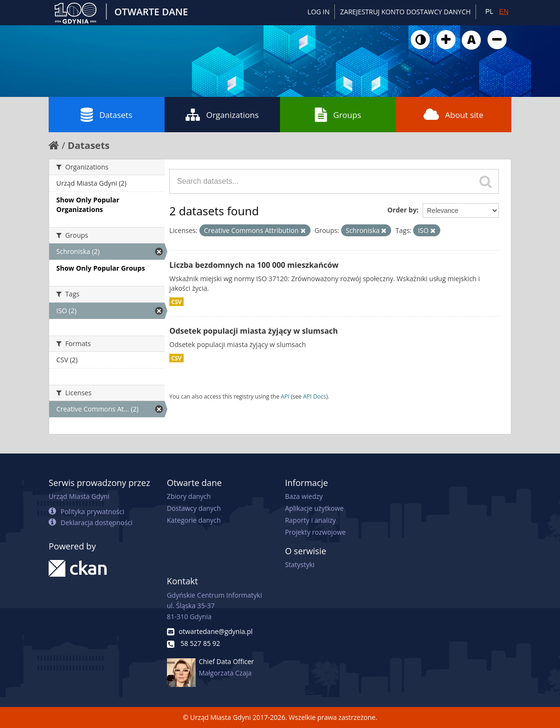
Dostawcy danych (194, 508)
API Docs (314, 396)
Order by (402, 210)
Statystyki (300, 564)
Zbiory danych (189, 496)
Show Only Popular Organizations (88, 205)
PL (489, 11)
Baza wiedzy (304, 496)
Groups (338, 115)
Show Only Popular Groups (101, 268)
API (285, 396)
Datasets (106, 115)
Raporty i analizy (310, 520)
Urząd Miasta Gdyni (79, 496)
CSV (176, 302)
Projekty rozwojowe (315, 532)
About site (453, 115)
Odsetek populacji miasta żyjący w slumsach (254, 331)
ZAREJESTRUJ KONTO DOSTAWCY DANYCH (405, 12)
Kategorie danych (194, 520)
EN (504, 11)
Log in (319, 12)
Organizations (222, 115)
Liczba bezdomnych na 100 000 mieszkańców (254, 265)
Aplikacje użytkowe (314, 508)
